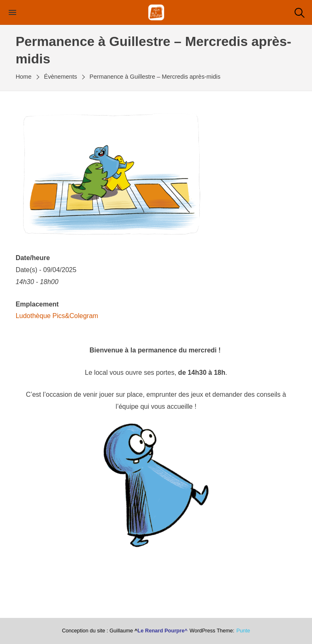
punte (243, 631)
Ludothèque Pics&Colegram (57, 316)
